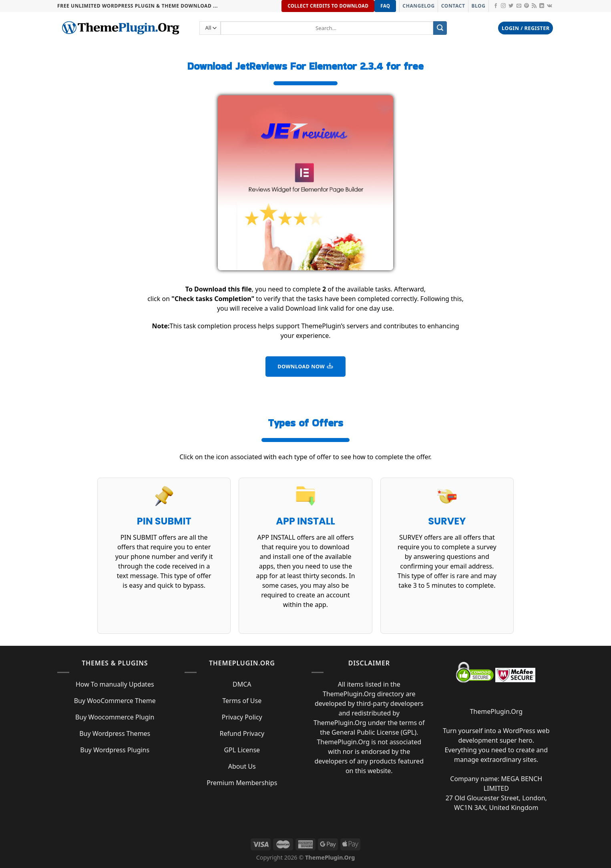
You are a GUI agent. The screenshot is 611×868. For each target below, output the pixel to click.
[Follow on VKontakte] (550, 6)
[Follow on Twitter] (511, 6)
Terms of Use (242, 701)
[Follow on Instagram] (503, 6)
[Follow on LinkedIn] (542, 6)
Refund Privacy (242, 733)
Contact (453, 6)
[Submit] (440, 28)
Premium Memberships (242, 783)
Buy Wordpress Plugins (115, 750)
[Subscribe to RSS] (534, 6)
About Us (242, 766)
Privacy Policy (242, 717)
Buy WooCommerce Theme (115, 701)
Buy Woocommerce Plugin (115, 717)
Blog (478, 6)
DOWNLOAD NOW (305, 366)
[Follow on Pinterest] (527, 6)
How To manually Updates (115, 684)
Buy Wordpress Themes (115, 733)
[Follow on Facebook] (496, 6)
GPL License (242, 750)
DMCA (242, 684)
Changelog (418, 6)
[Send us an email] (519, 6)
